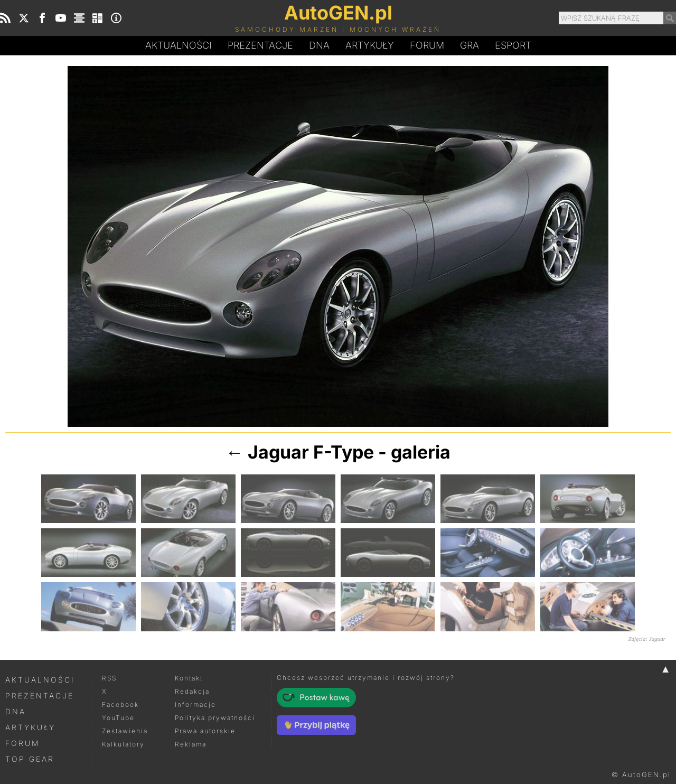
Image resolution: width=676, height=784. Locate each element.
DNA (16, 711)
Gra (470, 45)
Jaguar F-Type (311, 452)
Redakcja (192, 691)
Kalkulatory (123, 744)
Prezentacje (260, 45)
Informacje (195, 704)
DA (319, 45)
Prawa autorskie (205, 731)
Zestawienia (125, 731)
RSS (109, 678)
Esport (513, 45)
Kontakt (189, 678)
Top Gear (30, 759)
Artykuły (370, 45)
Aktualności (179, 45)
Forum (427, 45)
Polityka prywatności (215, 718)
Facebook (120, 704)
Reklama (191, 744)
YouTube (118, 718)
